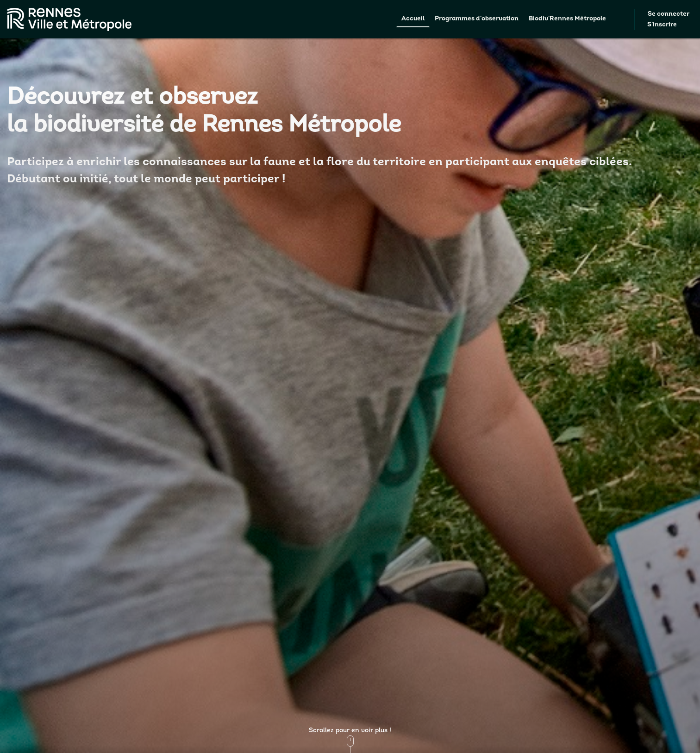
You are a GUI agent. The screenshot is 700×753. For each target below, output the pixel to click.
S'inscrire (662, 25)
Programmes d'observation (477, 19)
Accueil (413, 19)
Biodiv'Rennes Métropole (567, 19)
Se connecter (669, 14)
